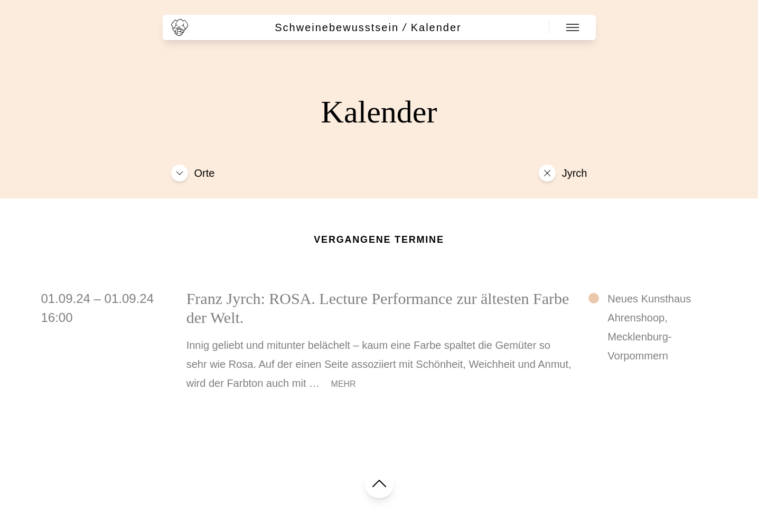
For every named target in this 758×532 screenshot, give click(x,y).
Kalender (436, 27)
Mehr (344, 384)
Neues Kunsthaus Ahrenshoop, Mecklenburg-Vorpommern (649, 327)
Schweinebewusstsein (337, 27)
